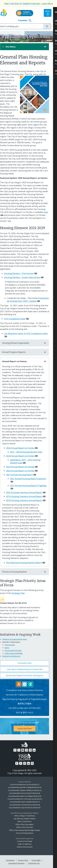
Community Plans (28, 663)
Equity (11, 648)
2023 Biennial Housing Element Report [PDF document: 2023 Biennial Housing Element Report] (28, 563)
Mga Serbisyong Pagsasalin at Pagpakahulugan (29, 699)
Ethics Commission (29, 821)
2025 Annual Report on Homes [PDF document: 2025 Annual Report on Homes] (24, 448)
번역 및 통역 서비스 (29, 712)
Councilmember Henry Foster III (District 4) (28, 793)
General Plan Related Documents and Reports (29, 675)
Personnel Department (28, 833)
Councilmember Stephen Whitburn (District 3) (29, 790)
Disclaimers (14, 860)
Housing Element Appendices (26, 343)
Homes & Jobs (14, 645)
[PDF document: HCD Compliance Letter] (20, 319)
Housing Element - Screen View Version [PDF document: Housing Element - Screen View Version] (26, 277)
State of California (29, 844)
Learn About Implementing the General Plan (29, 669)
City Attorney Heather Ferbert (28, 819)
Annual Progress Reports (26, 352)
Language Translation (20, 863)
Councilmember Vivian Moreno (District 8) (28, 805)
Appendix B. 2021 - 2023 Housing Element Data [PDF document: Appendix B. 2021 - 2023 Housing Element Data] (29, 461)
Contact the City (38, 863)
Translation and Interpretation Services (28, 690)
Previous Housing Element (26, 572)
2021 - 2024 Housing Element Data (30, 452)
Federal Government (29, 847)
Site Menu (26, 47)
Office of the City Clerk (29, 827)
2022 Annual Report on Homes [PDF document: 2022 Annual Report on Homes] (24, 471)
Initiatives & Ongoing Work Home (19, 639)
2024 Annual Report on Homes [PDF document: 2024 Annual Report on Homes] (24, 456)
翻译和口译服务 (29, 704)
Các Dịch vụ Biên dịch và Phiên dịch (28, 708)
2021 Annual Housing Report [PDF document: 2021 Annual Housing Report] (23, 475)
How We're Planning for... (16, 642)
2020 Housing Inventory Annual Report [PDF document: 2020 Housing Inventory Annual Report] (28, 492)
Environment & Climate (17, 650)
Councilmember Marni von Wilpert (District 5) (29, 796)
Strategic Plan (22, 593)
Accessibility (40, 860)
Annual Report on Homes (26, 361)
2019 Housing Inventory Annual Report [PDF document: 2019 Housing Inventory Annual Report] (28, 496)
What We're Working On (15, 656)
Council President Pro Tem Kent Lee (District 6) (29, 799)
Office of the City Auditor (28, 824)
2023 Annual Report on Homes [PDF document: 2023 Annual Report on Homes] (24, 467)
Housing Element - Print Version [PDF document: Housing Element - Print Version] (23, 273)
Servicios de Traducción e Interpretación (29, 695)
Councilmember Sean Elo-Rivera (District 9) (28, 808)
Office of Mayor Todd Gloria (29, 816)
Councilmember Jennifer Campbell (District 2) (28, 787)
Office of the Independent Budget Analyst (28, 830)
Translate (28, 20)
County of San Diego (29, 841)
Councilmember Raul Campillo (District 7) (28, 802)
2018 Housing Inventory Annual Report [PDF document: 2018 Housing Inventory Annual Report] (28, 500)
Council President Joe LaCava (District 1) (28, 784)
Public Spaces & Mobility (18, 653)
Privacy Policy (27, 860)
